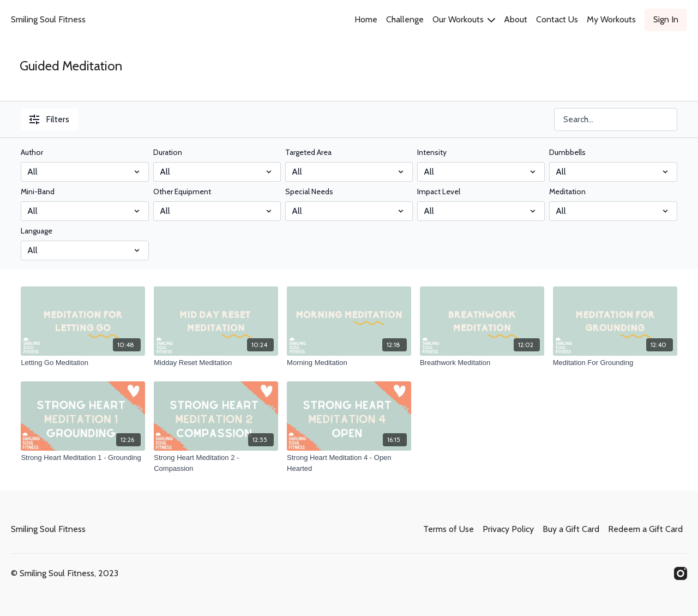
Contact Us (557, 19)
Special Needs (309, 192)
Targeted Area (308, 152)
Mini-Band (38, 192)
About (516, 19)
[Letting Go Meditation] (83, 363)
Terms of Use (449, 529)
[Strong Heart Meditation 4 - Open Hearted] (349, 463)
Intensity (432, 152)
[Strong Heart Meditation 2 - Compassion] (216, 463)
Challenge (405, 19)
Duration (168, 152)
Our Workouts (464, 19)
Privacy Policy (508, 529)
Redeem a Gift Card (645, 529)
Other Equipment (182, 192)
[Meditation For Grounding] (615, 363)
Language (37, 231)
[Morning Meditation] (349, 363)
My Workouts (611, 19)
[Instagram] (681, 573)
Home (366, 19)
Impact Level (439, 192)
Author (32, 152)
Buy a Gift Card (571, 529)
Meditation (567, 192)
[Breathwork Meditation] (482, 363)
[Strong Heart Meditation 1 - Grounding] (83, 458)
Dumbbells (567, 152)
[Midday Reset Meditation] (216, 363)
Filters (49, 119)
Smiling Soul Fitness (48, 19)
